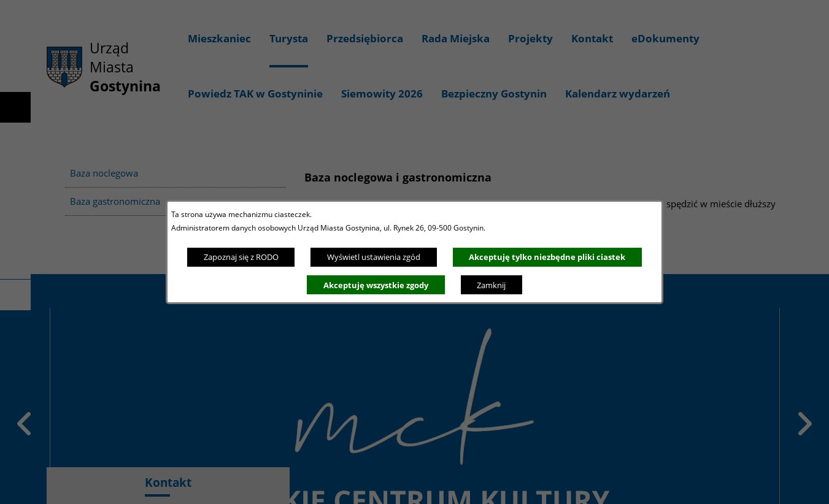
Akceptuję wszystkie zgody (376, 285)
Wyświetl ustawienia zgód (374, 257)
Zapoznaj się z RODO (241, 257)
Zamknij (491, 285)
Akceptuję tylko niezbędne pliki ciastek (547, 257)
